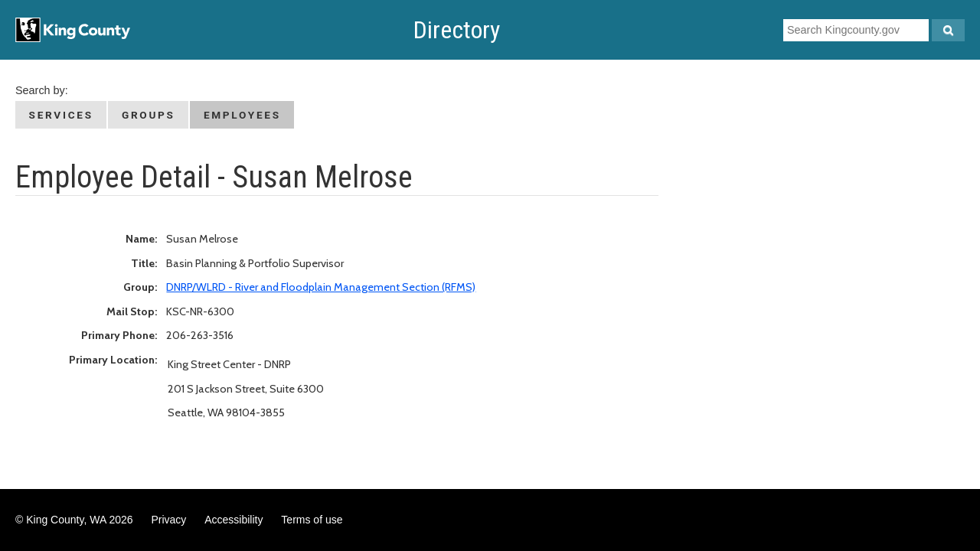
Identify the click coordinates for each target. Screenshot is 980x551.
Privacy (168, 520)
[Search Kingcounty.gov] (948, 30)
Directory (457, 30)
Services (61, 115)
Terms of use (312, 520)
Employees (242, 115)
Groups (149, 115)
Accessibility (234, 520)
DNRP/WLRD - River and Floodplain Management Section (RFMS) (321, 287)
